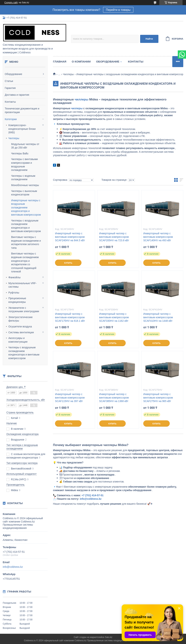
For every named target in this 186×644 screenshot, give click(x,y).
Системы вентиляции (21, 332)
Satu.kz (109, 637)
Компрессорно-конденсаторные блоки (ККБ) (22, 129)
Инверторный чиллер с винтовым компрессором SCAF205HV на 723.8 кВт (114, 237)
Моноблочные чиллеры (25, 185)
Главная (60, 62)
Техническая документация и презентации (22, 110)
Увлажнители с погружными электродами (24, 310)
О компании (81, 62)
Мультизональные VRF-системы (22, 285)
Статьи (9, 81)
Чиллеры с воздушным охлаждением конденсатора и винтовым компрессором (24, 353)
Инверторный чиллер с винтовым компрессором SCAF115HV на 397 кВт (70, 398)
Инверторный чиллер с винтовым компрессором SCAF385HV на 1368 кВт (114, 398)
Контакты (10, 102)
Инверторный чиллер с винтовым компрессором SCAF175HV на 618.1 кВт (70, 317)
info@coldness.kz (13, 567)
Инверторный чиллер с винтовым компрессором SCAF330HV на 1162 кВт (114, 317)
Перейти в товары (118, 10)
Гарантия (10, 88)
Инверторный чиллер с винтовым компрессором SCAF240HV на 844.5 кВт (70, 237)
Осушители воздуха (20, 326)
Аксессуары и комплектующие (18, 340)
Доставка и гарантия (17, 95)
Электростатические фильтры (21, 319)
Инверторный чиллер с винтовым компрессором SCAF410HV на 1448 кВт (158, 317)
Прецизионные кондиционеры (17, 300)
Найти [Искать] (149, 39)
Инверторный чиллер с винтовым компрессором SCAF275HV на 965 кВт (158, 398)
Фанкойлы (14, 277)
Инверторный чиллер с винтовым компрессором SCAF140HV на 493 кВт (158, 237)
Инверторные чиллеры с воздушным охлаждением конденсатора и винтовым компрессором (26, 208)
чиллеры (82, 99)
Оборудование (13, 74)
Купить (68, 263)
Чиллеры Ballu (20, 153)
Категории (11, 119)
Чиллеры (14, 138)
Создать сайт (11, 3)
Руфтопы (14, 293)
